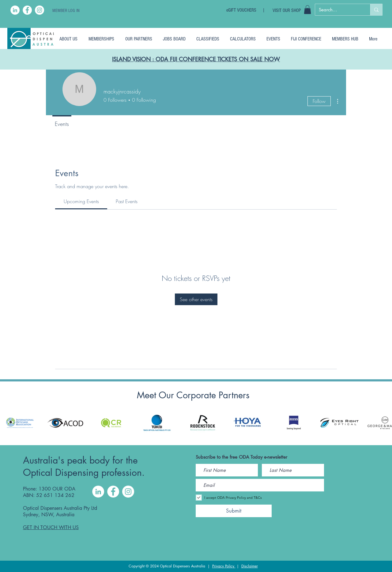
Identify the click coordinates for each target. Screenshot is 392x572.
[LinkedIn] (15, 10)
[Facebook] (27, 10)
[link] (81, 201)
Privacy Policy (224, 566)
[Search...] (338, 10)
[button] (307, 10)
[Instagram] (40, 10)
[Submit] (234, 511)
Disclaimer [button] (250, 566)
